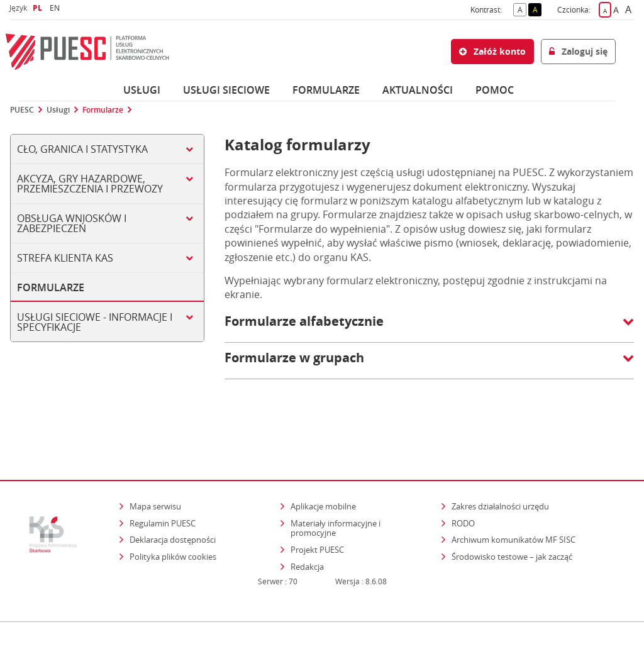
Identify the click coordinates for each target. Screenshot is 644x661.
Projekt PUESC (317, 511)
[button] (429, 328)
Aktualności (418, 90)
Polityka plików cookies (173, 518)
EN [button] (56, 8)
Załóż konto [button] (492, 51)
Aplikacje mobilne (323, 468)
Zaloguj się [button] (578, 51)
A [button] (522, 9)
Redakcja (307, 528)
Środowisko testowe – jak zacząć (513, 517)
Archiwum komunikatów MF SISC (514, 501)
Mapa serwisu (155, 468)
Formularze (326, 90)
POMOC (495, 90)
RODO (463, 484)
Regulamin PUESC (163, 484)
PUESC (22, 110)
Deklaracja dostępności (173, 501)
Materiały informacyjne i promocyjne (336, 489)
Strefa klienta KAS (65, 258)
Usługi (142, 90)
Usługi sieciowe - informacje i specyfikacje (95, 322)
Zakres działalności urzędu (501, 468)
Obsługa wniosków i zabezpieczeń (72, 223)
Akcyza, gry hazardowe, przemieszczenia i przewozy (90, 184)
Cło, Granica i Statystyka (82, 149)
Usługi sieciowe (226, 90)
